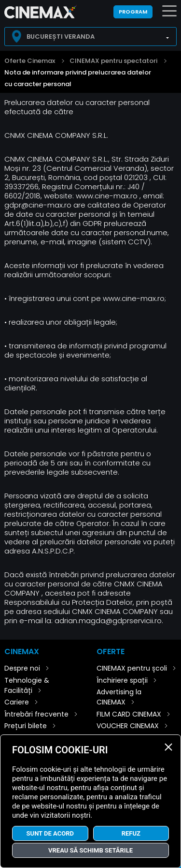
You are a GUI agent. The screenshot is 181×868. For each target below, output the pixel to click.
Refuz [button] (131, 833)
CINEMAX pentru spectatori (113, 61)
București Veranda (61, 37)
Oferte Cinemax (30, 61)
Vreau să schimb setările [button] (90, 850)
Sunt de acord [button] (50, 833)
